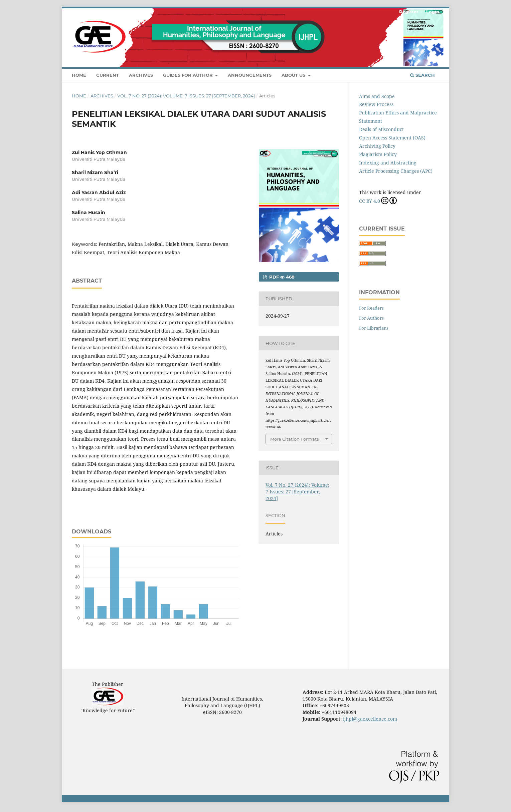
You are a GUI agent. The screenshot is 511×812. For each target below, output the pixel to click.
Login (433, 12)
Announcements (250, 75)
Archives (141, 75)
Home (79, 75)
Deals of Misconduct (381, 129)
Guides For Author (189, 75)
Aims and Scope (377, 96)
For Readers (371, 308)
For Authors (371, 318)
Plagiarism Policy (378, 154)
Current (108, 75)
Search (422, 75)
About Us (294, 75)
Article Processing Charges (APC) (396, 171)
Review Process (376, 104)
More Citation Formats (294, 439)
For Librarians (374, 328)
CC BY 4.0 (378, 200)
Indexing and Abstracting (388, 163)
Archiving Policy (377, 146)
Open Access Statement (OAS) (392, 138)
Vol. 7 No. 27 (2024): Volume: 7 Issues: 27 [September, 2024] (186, 96)
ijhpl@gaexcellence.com (370, 719)
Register (409, 12)
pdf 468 (281, 277)
